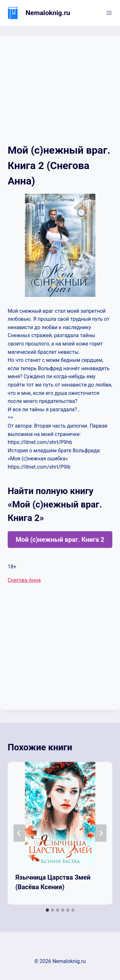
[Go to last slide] (19, 833)
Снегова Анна (24, 580)
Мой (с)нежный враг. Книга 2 (60, 540)
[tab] (47, 910)
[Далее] (101, 833)
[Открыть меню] (109, 13)
